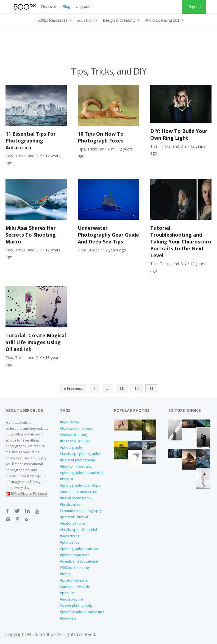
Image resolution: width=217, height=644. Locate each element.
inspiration (70, 422)
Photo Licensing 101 (163, 20)
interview (69, 618)
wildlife (85, 587)
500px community (76, 568)
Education (87, 20)
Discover (49, 7)
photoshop (71, 542)
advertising (71, 536)
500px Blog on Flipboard (27, 494)
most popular (73, 599)
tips (97, 485)
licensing (69, 441)
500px (85, 441)
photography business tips (83, 612)
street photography (77, 606)
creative (68, 561)
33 (122, 389)
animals (68, 587)
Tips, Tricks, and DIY (24, 156)
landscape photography (81, 454)
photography (72, 447)
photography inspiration (81, 549)
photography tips (76, 485)
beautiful (90, 530)
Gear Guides (89, 250)
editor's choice (74, 523)
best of (68, 479)
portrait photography (79, 460)
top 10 (67, 574)
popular (68, 593)
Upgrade (83, 7)
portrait (68, 517)
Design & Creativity (121, 20)
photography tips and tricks (83, 473)
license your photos (77, 428)
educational (89, 561)
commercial (87, 492)
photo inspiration (76, 555)
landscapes (71, 504)
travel (84, 517)
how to (67, 466)
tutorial (68, 492)
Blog (66, 7)
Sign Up (194, 7)
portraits (85, 466)
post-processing (75, 580)
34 (137, 389)
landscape (70, 530)
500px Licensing (74, 435)
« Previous (73, 389)
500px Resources (54, 20)
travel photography (77, 498)
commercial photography (82, 511)
